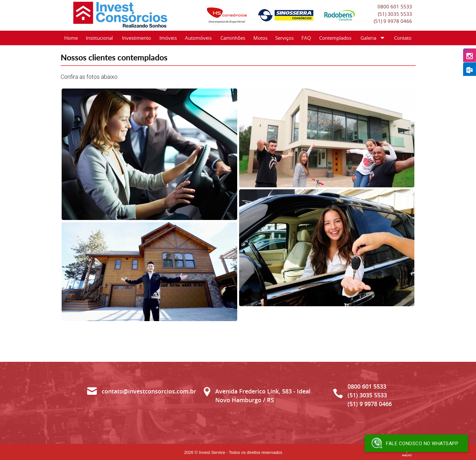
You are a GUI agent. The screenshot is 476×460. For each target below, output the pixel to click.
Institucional (99, 38)
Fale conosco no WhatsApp (415, 443)
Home (71, 38)
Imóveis (168, 38)
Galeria (374, 38)
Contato (403, 38)
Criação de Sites (407, 453)
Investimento (137, 38)
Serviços (284, 38)
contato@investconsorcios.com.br (149, 391)
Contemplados (335, 38)
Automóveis (198, 38)
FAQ (306, 38)
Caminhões (233, 38)
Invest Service (212, 452)
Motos (260, 38)
